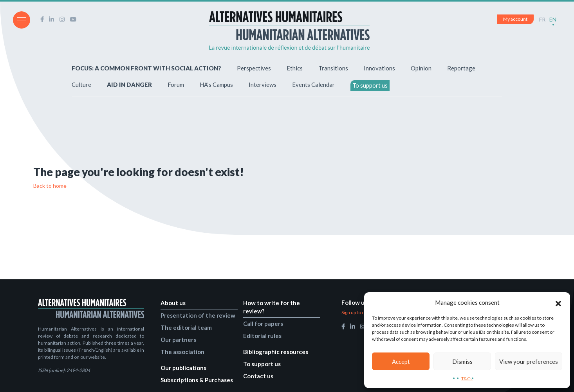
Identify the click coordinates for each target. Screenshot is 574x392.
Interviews (263, 84)
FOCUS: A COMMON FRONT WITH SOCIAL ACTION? (146, 68)
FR (542, 19)
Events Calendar (313, 84)
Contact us (258, 376)
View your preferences (529, 361)
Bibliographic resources (276, 351)
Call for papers (263, 323)
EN (553, 19)
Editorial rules (262, 335)
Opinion (421, 68)
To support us (370, 85)
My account (515, 19)
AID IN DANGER (129, 84)
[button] (558, 302)
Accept (401, 361)
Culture (81, 84)
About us (173, 302)
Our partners (178, 339)
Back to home (50, 186)
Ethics (295, 68)
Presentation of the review (198, 315)
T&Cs (467, 379)
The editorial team (186, 327)
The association (182, 351)
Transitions (333, 68)
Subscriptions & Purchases (197, 379)
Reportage (461, 68)
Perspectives (254, 68)
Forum (176, 84)
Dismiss (462, 361)
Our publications (183, 367)
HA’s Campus (216, 84)
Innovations (379, 68)
